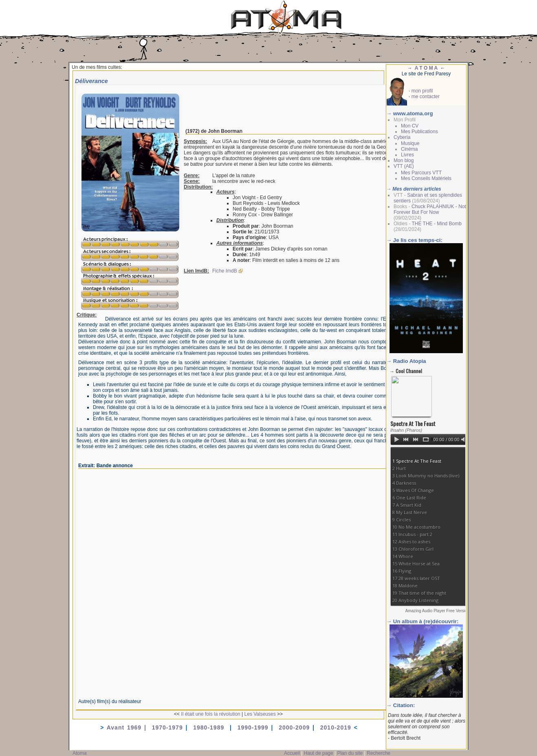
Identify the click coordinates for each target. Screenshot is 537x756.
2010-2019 (336, 727)
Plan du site (350, 753)
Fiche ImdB (225, 271)
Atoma (80, 753)
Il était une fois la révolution (210, 714)
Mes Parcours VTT (421, 173)
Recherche (379, 753)
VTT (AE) (404, 166)
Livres (407, 155)
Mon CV (410, 126)
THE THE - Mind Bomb (436, 224)
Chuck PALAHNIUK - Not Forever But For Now (430, 209)
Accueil (292, 753)
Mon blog (404, 160)
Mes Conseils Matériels (426, 178)
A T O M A (426, 68)
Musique (410, 143)
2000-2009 (294, 727)
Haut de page (319, 753)
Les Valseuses (260, 714)
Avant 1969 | (129, 727)
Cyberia (402, 137)
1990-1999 (253, 727)
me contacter (426, 97)
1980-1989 (210, 727)
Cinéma (409, 149)
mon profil (422, 91)
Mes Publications (419, 132)
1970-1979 (167, 727)
